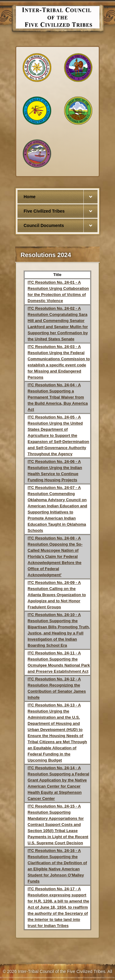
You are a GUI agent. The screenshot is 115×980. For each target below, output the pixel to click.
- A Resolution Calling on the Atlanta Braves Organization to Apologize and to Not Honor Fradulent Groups (57, 595)
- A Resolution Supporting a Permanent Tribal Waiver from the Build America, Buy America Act (58, 397)
